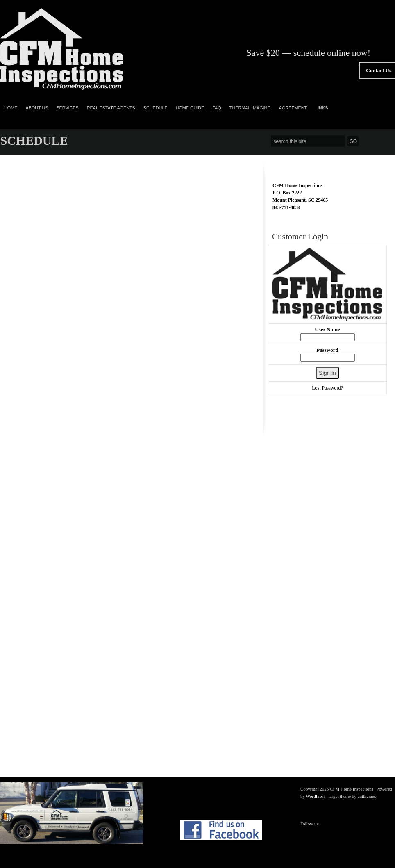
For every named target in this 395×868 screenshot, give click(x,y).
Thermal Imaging (250, 108)
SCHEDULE (156, 108)
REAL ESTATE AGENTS (111, 108)
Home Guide (190, 108)
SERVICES (67, 108)
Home (11, 108)
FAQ (217, 108)
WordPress (316, 796)
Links (321, 108)
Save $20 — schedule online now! (309, 53)
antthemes (367, 796)
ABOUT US (37, 108)
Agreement (293, 108)
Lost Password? (327, 388)
